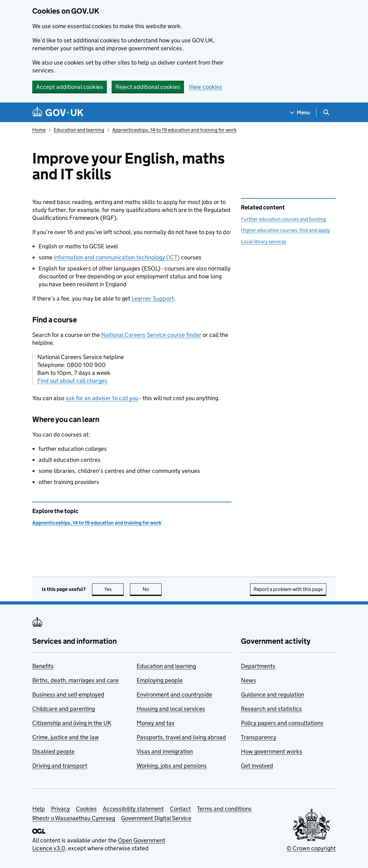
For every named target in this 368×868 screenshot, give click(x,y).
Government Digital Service (156, 818)
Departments (258, 666)
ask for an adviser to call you (102, 398)
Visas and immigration (165, 751)
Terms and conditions (224, 809)
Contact (180, 809)
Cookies (86, 809)
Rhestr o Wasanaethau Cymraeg (74, 818)
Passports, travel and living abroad (181, 737)
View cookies (205, 87)
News (248, 680)
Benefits (43, 666)
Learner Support (153, 298)
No (152, 589)
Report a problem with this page (288, 589)
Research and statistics (271, 709)
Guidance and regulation (273, 694)
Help (39, 809)
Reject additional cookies (148, 87)
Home (39, 130)
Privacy (60, 809)
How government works (272, 751)
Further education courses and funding (283, 219)
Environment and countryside (174, 694)
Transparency (259, 737)
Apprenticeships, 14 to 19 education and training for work (174, 130)
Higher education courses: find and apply (285, 230)
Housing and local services (171, 709)
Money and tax (156, 723)
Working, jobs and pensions (172, 766)
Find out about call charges (72, 381)
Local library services (264, 242)
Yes (114, 589)
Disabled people (53, 751)
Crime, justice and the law (66, 737)
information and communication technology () (117, 257)
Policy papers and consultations (282, 723)
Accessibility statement (133, 809)
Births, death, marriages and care (75, 680)
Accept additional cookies (70, 87)
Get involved (257, 766)
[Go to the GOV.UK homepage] (58, 112)
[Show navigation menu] (300, 112)
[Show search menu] (326, 112)
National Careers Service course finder (151, 335)
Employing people (160, 680)
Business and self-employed (68, 694)
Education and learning (79, 130)
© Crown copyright (311, 848)
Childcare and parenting (64, 709)
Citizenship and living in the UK (72, 723)
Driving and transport (60, 766)
